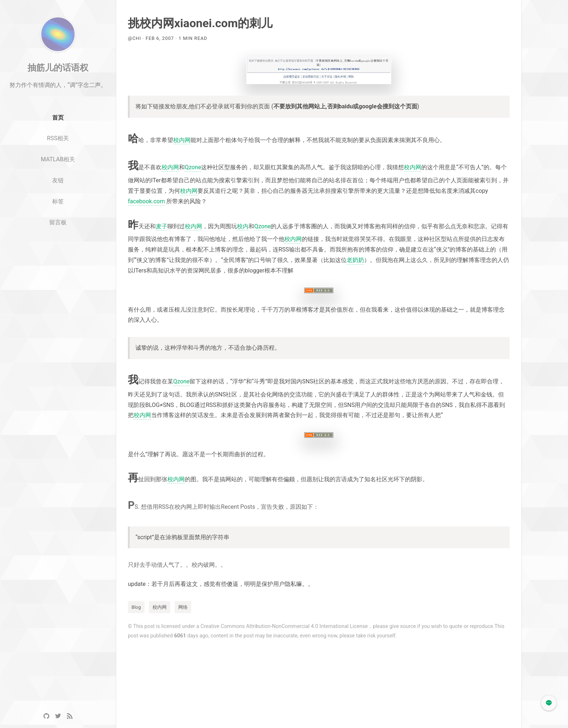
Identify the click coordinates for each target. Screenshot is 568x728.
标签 (58, 222)
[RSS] (70, 716)
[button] (549, 703)
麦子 (162, 226)
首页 (58, 138)
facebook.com (146, 201)
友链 (58, 201)
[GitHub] (46, 716)
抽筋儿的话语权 (58, 88)
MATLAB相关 (58, 180)
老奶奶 (355, 260)
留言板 (58, 243)
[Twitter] (58, 716)
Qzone (193, 167)
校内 (243, 226)
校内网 (182, 140)
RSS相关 (58, 159)
